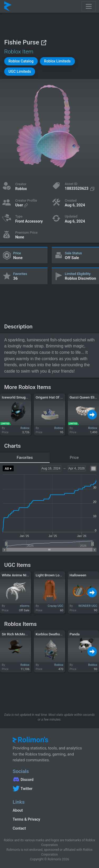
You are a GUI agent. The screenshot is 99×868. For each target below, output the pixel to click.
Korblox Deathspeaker (53, 634)
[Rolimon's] (8, 6)
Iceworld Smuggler (17, 397)
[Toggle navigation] (89, 6)
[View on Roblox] (44, 42)
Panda (74, 634)
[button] (21, 61)
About (18, 810)
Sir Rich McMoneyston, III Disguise (29, 634)
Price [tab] (74, 458)
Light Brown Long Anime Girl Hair (62, 575)
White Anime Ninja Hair (20, 575)
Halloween (78, 575)
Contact (19, 828)
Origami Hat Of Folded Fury (57, 397)
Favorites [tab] (25, 458)
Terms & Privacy (26, 819)
